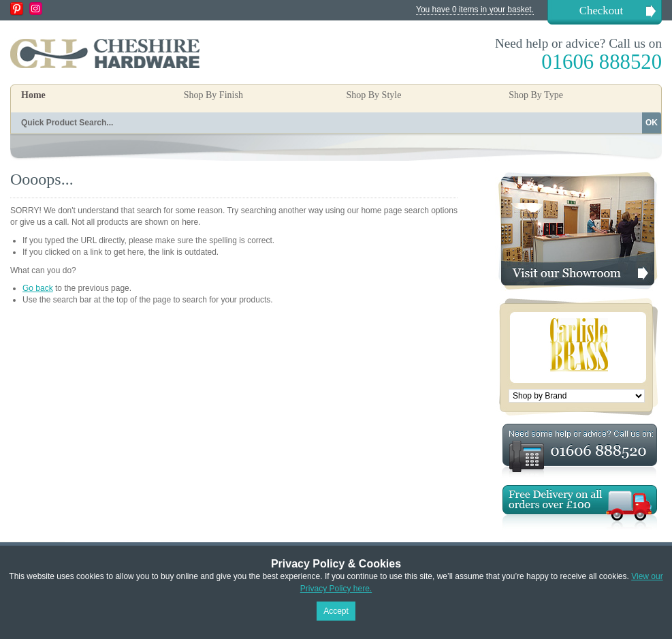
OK (652, 123)
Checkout (601, 11)
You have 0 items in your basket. (475, 10)
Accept (336, 611)
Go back (38, 288)
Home (33, 95)
